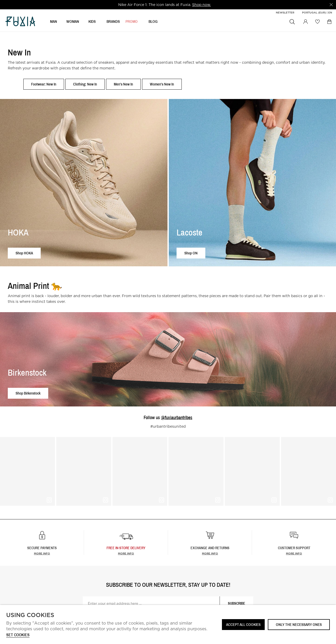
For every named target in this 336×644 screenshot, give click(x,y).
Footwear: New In (44, 84)
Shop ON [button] (191, 253)
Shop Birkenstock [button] (28, 393)
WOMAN (73, 22)
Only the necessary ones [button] (299, 624)
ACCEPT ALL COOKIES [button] (243, 624)
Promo (132, 22)
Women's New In (162, 84)
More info (42, 553)
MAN (54, 22)
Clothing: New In (85, 84)
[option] (164, 5)
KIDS (92, 22)
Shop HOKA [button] (24, 253)
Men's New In (123, 84)
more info (126, 553)
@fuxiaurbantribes (177, 417)
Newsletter (285, 12)
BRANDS (113, 22)
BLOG (153, 22)
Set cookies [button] (18, 635)
